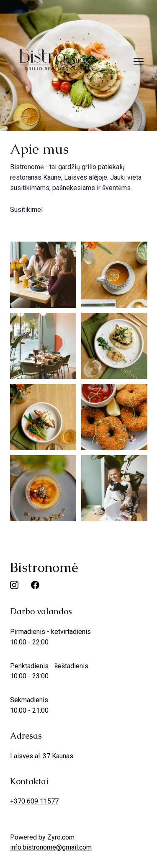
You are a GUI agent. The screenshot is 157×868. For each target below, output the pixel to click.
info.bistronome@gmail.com (51, 847)
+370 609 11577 (34, 801)
